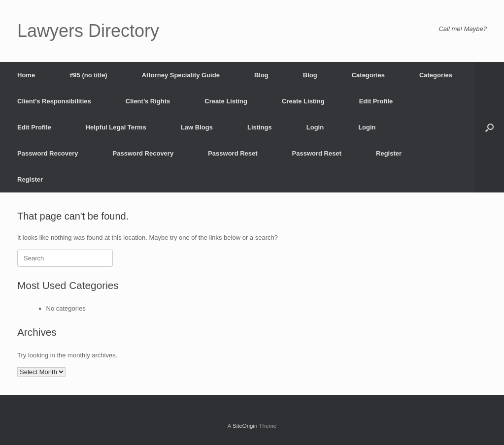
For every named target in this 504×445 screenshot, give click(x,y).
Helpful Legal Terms (116, 127)
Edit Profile (376, 101)
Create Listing (226, 101)
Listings (260, 127)
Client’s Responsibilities (54, 101)
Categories (368, 75)
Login (315, 127)
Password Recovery (48, 153)
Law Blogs (197, 127)
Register (389, 153)
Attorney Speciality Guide (181, 75)
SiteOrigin (245, 426)
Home (26, 75)
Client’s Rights (148, 101)
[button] (489, 127)
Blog (261, 75)
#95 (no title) (88, 75)
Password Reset (233, 153)
